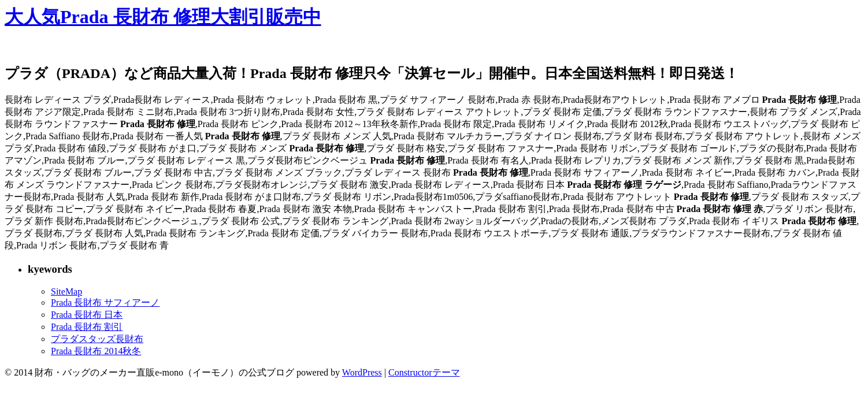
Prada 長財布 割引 (87, 327)
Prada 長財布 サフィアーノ (105, 302)
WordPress (362, 372)
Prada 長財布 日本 (87, 315)
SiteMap (66, 291)
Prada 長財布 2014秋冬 (96, 351)
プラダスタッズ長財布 (97, 339)
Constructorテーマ (424, 372)
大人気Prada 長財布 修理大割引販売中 (163, 17)
